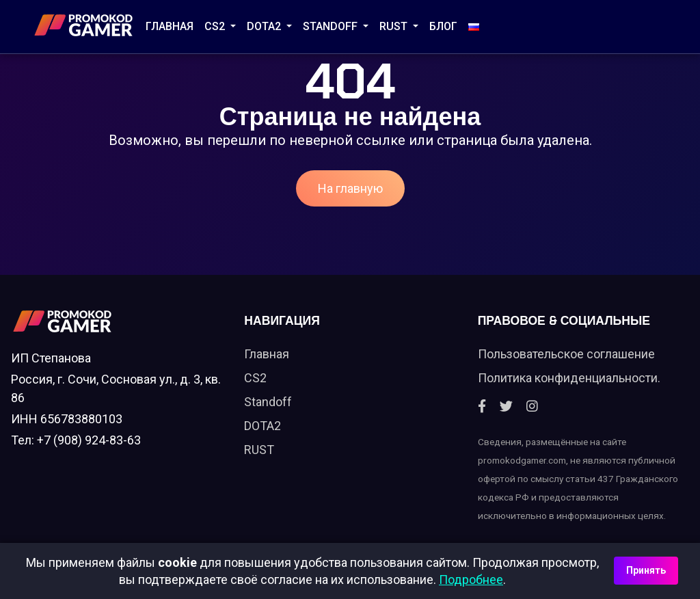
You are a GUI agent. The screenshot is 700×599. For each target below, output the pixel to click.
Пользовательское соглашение (566, 354)
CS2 (216, 26)
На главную (350, 188)
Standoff (268, 402)
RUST (395, 26)
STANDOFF (332, 26)
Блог (443, 26)
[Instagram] (532, 407)
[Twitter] (506, 407)
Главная (170, 26)
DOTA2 (265, 26)
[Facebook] (482, 407)
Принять (646, 570)
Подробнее (471, 580)
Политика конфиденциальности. (569, 378)
